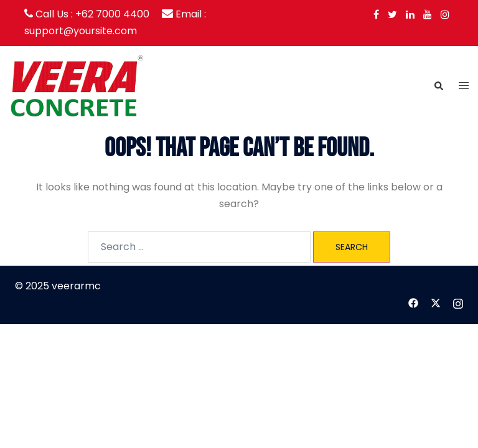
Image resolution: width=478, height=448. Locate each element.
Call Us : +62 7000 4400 (92, 14)
